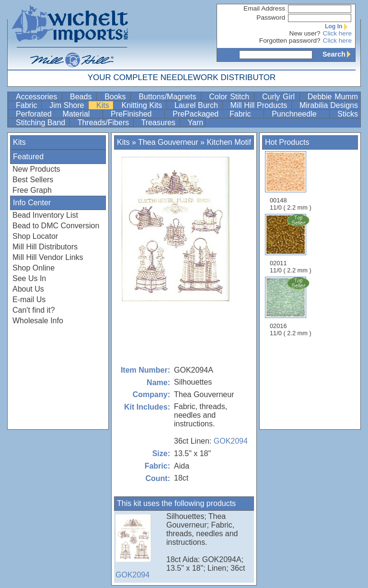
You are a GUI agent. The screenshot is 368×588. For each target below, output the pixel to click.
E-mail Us (29, 300)
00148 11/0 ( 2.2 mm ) (291, 181)
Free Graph (32, 190)
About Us (28, 289)
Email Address (264, 8)
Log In (338, 26)
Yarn (196, 123)
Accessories (38, 97)
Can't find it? (34, 310)
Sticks (348, 114)
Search (339, 54)
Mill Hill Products (260, 105)
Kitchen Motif (229, 142)
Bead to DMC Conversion (56, 226)
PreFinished (137, 114)
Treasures (160, 123)
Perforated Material (58, 114)
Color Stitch (230, 97)
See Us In (29, 278)
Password (271, 18)
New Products (36, 169)
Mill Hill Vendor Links (48, 257)
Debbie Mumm (333, 97)
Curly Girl (280, 97)
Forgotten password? (290, 41)
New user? (305, 33)
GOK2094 (231, 441)
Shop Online (34, 268)
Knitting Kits (143, 105)
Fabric (28, 105)
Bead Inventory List (45, 215)
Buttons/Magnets (169, 97)
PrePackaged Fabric (217, 114)
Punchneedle (299, 114)
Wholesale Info (38, 321)
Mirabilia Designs (329, 105)
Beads (82, 97)
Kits (104, 105)
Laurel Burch (197, 105)
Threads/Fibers (104, 123)
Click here (337, 33)
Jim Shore (68, 105)
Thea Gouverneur (168, 142)
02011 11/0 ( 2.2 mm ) (291, 244)
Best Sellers (33, 180)
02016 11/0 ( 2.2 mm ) (291, 306)
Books (116, 97)
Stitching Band (42, 123)
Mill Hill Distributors (45, 247)
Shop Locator (35, 236)
